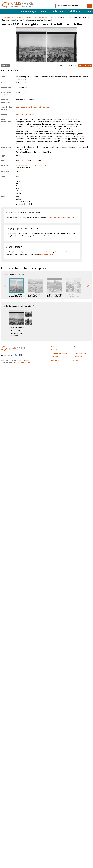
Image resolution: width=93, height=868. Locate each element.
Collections (58, 11)
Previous (5, 285)
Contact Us (77, 360)
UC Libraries (26, 360)
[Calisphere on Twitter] (16, 355)
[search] (89, 6)
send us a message (46, 254)
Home (53, 347)
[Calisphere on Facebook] (20, 355)
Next (88, 285)
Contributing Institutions (34, 11)
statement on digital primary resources (60, 218)
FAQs (75, 347)
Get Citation (6, 65)
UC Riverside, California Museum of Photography (19, 18)
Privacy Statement (79, 353)
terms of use (43, 236)
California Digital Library (21, 362)
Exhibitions (74, 11)
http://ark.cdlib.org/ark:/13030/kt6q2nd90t (31, 165)
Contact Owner (85, 65)
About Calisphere (57, 350)
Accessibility (77, 357)
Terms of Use (77, 350)
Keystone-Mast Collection (47, 18)
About (89, 11)
